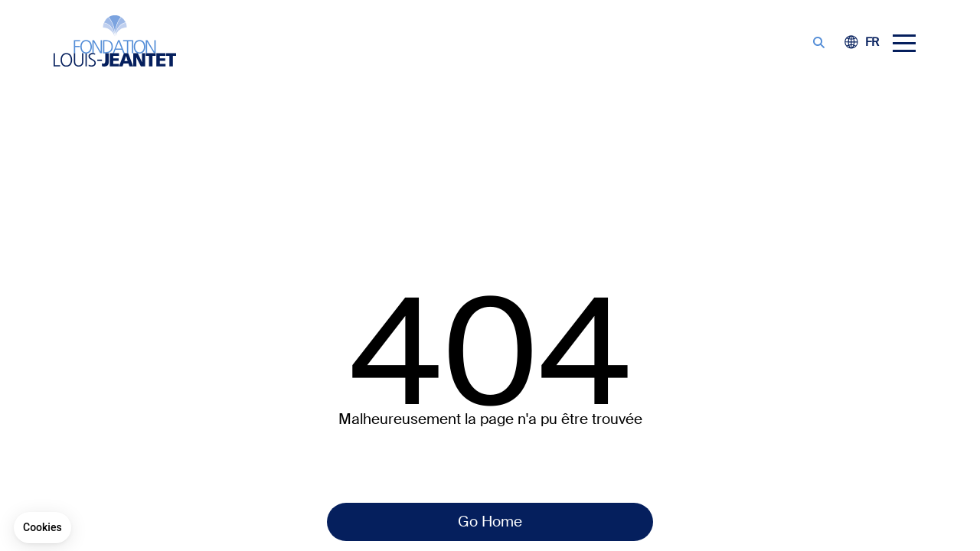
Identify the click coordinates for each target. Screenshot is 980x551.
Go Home (490, 522)
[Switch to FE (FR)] (872, 43)
